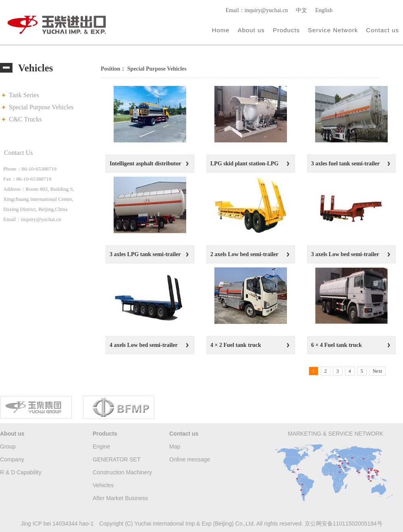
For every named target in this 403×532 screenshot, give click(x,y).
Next (377, 371)
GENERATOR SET (117, 459)
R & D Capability (21, 472)
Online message (190, 459)
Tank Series (24, 95)
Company (12, 459)
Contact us (382, 30)
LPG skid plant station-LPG (244, 164)
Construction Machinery (122, 472)
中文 (301, 10)
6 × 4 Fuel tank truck (337, 345)
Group (8, 446)
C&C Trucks (25, 119)
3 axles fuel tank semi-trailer (345, 164)
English (324, 10)
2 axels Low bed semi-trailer (244, 254)
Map (175, 446)
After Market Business (120, 498)
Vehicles (103, 485)
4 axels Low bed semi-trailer (144, 345)
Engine (102, 446)
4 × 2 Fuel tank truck (236, 345)
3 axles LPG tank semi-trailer (145, 254)
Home (221, 30)
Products (286, 30)
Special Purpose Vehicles (41, 107)
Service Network (333, 30)
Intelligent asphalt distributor (145, 164)
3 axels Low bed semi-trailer (345, 254)
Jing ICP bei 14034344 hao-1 (57, 524)
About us (251, 30)
